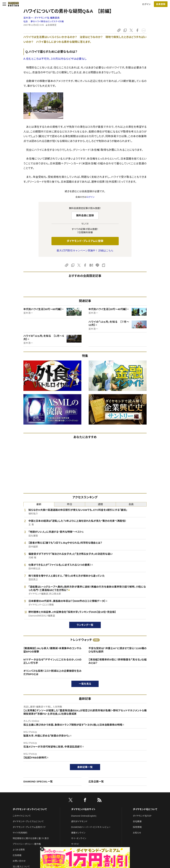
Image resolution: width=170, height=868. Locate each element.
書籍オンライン (78, 833)
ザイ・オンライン (79, 838)
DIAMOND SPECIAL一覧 (38, 781)
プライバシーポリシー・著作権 (27, 844)
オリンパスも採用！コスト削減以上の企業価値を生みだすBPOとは (52, 672)
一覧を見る (85, 684)
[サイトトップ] (12, 4)
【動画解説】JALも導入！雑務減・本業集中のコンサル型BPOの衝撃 (52, 650)
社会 (26, 21)
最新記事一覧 (85, 767)
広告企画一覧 (96, 781)
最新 (39, 504)
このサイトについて (22, 816)
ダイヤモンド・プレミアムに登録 (85, 241)
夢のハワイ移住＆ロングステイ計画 (47, 21)
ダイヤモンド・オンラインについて (30, 809)
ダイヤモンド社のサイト (83, 809)
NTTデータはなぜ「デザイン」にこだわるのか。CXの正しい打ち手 (52, 661)
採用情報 (137, 827)
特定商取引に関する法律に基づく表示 (31, 838)
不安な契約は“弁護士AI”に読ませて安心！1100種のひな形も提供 (118, 650)
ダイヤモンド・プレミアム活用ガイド (29, 827)
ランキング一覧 (85, 625)
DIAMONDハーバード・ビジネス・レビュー (91, 827)
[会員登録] (161, 4)
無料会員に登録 (85, 215)
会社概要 (137, 821)
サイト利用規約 (20, 833)
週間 (100, 504)
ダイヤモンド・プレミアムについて (28, 821)
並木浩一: (42, 18)
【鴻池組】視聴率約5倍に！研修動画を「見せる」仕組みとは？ (118, 661)
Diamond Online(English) (84, 816)
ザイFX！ (75, 844)
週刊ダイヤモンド (79, 821)
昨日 (70, 504)
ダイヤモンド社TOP (142, 816)
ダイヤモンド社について (145, 809)
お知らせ (137, 833)
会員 (131, 504)
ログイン (146, 4)
